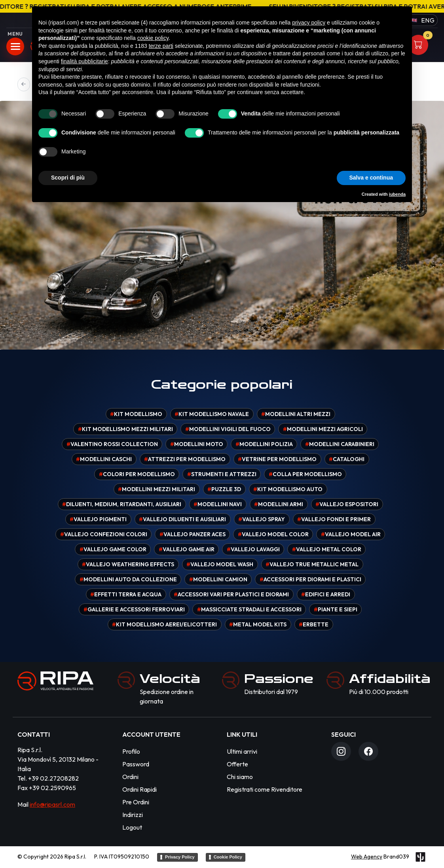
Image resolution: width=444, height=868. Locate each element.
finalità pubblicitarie (84, 61)
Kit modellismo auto (288, 489)
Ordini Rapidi (139, 789)
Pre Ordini (136, 802)
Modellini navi (218, 504)
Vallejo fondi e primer (334, 519)
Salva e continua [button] (371, 178)
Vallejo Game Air (187, 549)
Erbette (314, 624)
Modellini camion (218, 579)
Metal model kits (258, 624)
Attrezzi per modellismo (185, 459)
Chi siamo (240, 777)
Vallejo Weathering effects (128, 564)
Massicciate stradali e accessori (249, 609)
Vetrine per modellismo (277, 459)
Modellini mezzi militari (157, 489)
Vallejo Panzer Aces (193, 534)
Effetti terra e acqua (126, 594)
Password (136, 764)
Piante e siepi (336, 609)
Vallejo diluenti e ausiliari (182, 519)
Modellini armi (279, 504)
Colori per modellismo (137, 474)
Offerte (237, 764)
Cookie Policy (228, 857)
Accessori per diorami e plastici (310, 579)
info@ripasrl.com (52, 804)
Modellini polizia (264, 444)
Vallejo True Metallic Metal (312, 564)
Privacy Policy (180, 857)
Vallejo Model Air (351, 534)
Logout (132, 827)
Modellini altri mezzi (296, 414)
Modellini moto (197, 444)
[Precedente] (24, 84)
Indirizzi (133, 815)
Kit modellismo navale (212, 414)
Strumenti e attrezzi (222, 474)
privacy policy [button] (309, 23)
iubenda (397, 194)
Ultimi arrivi (242, 751)
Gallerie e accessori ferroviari (134, 609)
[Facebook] (368, 751)
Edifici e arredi (326, 594)
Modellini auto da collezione (128, 579)
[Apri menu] (15, 46)
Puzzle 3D (224, 489)
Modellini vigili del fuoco (228, 429)
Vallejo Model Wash (220, 564)
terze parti (161, 46)
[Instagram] (341, 751)
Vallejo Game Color (113, 549)
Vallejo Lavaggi (253, 549)
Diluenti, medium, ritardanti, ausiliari (122, 504)
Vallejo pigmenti (98, 519)
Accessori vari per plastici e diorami (231, 594)
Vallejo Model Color (273, 534)
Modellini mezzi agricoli (323, 429)
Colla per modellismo (305, 474)
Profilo (131, 751)
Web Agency (367, 857)
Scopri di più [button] (68, 178)
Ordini (130, 777)
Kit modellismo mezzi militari (125, 429)
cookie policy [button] (153, 38)
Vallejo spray (262, 519)
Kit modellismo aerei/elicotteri (164, 624)
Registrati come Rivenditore (265, 789)
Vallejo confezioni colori (104, 534)
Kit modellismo (136, 414)
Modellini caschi (104, 459)
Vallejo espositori (347, 504)
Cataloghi (347, 459)
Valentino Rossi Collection (112, 444)
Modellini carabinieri (340, 444)
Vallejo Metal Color (327, 549)
